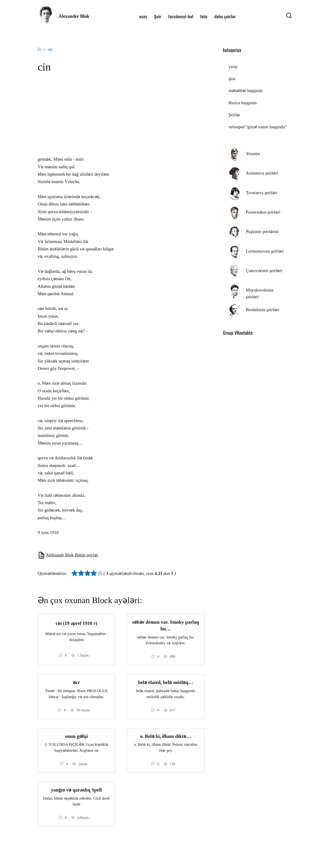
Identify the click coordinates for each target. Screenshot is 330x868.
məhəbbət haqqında (246, 91)
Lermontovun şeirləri (265, 251)
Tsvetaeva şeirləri (262, 193)
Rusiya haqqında (243, 103)
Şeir (158, 16)
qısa (232, 79)
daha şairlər (225, 16)
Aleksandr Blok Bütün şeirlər (72, 555)
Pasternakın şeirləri (263, 212)
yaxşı (233, 67)
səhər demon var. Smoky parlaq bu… (166, 625)
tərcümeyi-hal (181, 16)
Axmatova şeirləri (262, 173)
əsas (143, 16)
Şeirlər (234, 115)
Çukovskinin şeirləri (264, 271)
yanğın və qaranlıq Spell (76, 790)
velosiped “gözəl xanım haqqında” (258, 127)
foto (204, 16)
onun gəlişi (77, 736)
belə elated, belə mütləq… (166, 683)
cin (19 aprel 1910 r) (76, 623)
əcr (77, 683)
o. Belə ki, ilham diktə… (166, 736)
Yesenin (253, 154)
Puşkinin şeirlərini (262, 232)
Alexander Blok (74, 16)
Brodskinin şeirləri (263, 310)
